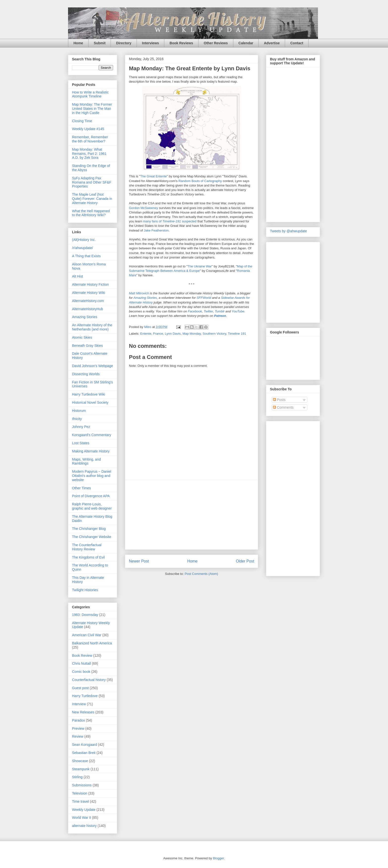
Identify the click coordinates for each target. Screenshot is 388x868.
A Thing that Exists (86, 256)
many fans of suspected (170, 221)
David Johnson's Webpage (93, 366)
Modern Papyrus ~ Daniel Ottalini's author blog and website (92, 476)
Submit (100, 43)
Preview (78, 728)
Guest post (80, 688)
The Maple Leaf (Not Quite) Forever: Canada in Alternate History (92, 199)
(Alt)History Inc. (84, 240)
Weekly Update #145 (88, 129)
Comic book (81, 672)
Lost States (81, 443)
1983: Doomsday (85, 615)
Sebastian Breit (84, 753)
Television (80, 793)
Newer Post (139, 561)
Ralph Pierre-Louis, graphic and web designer (92, 506)
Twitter (208, 311)
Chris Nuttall (81, 663)
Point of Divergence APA (91, 496)
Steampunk (81, 769)
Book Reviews (181, 43)
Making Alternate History (91, 451)
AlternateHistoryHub (87, 309)
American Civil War (87, 635)
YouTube (238, 311)
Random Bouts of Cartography (200, 181)
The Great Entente (154, 176)
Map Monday (192, 334)
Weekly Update (84, 810)
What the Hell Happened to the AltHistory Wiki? (91, 213)
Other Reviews (216, 43)
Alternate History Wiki (89, 293)
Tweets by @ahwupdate (289, 231)
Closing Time (82, 121)
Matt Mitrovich (139, 293)
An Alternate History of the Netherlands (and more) (92, 327)
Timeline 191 (237, 334)
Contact (297, 43)
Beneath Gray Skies (87, 346)
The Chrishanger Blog (89, 529)
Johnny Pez (81, 427)
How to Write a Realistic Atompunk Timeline (90, 94)
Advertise (272, 43)
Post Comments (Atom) (201, 574)
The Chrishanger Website (92, 537)
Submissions (82, 785)
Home (78, 43)
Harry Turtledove (85, 696)
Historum (79, 411)
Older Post (245, 561)
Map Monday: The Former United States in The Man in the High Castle (92, 109)
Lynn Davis (173, 334)
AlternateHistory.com (88, 301)
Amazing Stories (145, 298)
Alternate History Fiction (90, 284)
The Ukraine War (200, 266)
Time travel (81, 801)
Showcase (80, 761)
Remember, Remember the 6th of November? (90, 139)
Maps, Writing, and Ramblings (86, 461)
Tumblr (220, 311)
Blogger (218, 858)
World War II (82, 818)
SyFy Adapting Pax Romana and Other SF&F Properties (92, 182)
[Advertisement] (192, 515)
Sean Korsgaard (85, 745)
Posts (279, 400)
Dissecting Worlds (86, 374)
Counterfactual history (89, 680)
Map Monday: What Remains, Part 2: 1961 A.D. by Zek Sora (89, 154)
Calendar (246, 43)
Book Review (82, 656)
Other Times (81, 488)
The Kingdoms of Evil (88, 557)
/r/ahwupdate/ (83, 248)
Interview (79, 704)
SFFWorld (204, 298)
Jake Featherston (156, 230)
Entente (146, 334)
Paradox (78, 720)
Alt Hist (77, 276)
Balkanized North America (92, 643)
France (158, 334)
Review (78, 736)
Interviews (150, 43)
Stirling (77, 777)
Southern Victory (214, 334)
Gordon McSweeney (144, 208)
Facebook (195, 311)
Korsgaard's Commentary (92, 435)
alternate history (84, 826)
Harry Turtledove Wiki (89, 394)
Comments (283, 407)
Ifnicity (77, 419)
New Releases (83, 712)
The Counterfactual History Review (87, 547)
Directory (124, 43)
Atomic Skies (82, 337)
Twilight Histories (85, 590)
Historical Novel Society (90, 402)
